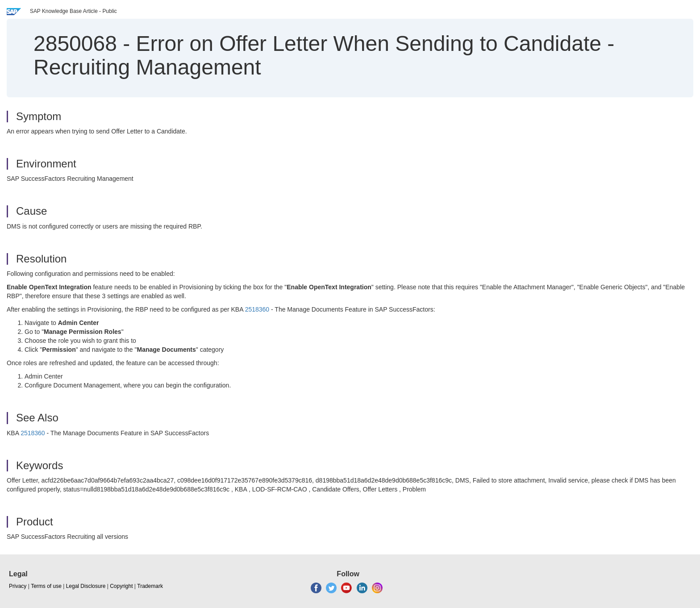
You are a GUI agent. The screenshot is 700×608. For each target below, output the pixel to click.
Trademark (150, 586)
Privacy (18, 586)
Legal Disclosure (86, 586)
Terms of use (46, 586)
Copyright (121, 586)
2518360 (257, 309)
